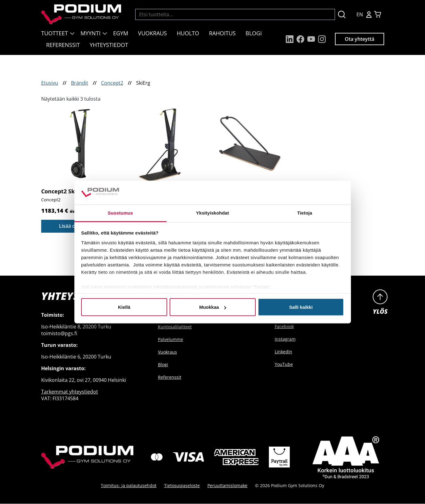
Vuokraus (152, 33)
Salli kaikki (301, 307)
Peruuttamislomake (227, 486)
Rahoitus (222, 33)
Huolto (188, 33)
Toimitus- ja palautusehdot (129, 486)
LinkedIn (283, 352)
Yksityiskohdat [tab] (212, 213)
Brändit (80, 83)
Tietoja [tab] (305, 213)
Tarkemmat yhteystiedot (70, 392)
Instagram (285, 339)
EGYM (121, 33)
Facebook (284, 326)
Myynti (91, 33)
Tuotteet (55, 33)
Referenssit (63, 45)
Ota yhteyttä (360, 39)
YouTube (284, 364)
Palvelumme (171, 339)
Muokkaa (213, 307)
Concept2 (112, 83)
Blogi (254, 33)
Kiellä (124, 307)
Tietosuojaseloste (182, 486)
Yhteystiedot (109, 45)
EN (360, 14)
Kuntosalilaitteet (175, 327)
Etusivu (50, 83)
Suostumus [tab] (120, 213)
